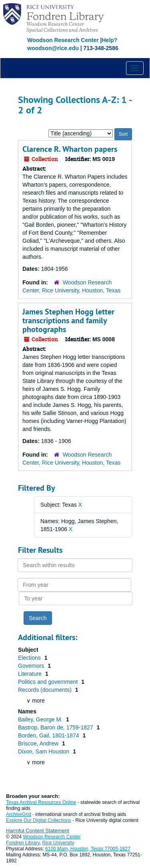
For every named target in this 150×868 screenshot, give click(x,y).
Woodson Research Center (63, 40)
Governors (32, 666)
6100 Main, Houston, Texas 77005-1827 (88, 849)
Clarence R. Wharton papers (70, 149)
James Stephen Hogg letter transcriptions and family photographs (68, 320)
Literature (31, 674)
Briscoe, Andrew (39, 743)
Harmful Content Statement (38, 831)
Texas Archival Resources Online (41, 802)
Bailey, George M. (41, 719)
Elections (30, 658)
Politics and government (49, 682)
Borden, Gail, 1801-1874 (49, 735)
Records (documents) (46, 690)
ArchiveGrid (19, 814)
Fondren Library (23, 843)
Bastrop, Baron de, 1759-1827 (56, 727)
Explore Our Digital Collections (39, 820)
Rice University (58, 843)
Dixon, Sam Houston (44, 751)
